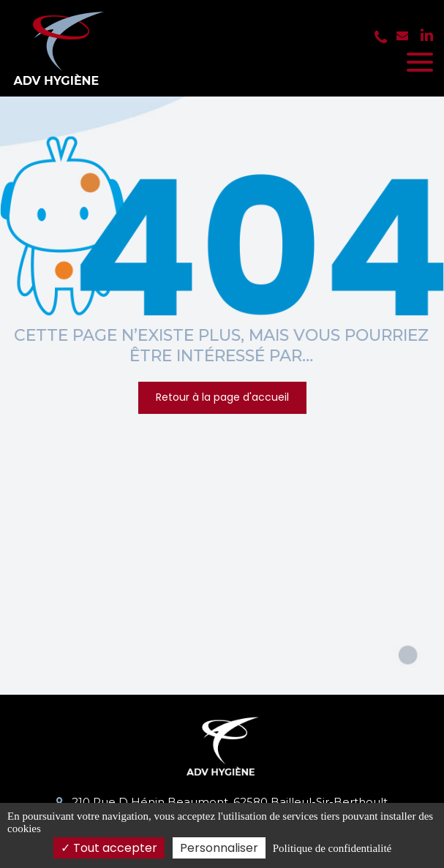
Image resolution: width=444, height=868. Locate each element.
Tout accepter (109, 848)
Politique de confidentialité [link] (332, 848)
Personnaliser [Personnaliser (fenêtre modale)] (219, 848)
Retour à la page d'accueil (222, 397)
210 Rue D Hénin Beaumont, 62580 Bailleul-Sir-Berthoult (222, 802)
